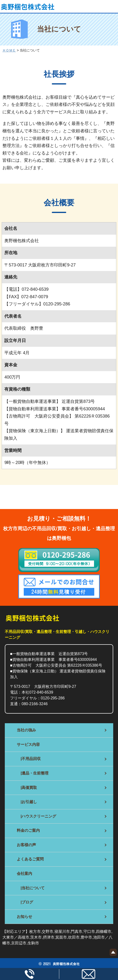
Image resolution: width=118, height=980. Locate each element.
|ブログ (25, 902)
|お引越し (27, 802)
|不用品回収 (29, 759)
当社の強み (26, 730)
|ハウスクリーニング (36, 816)
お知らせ (24, 917)
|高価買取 (27, 788)
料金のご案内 (28, 830)
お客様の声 (26, 845)
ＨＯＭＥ (9, 50)
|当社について (31, 888)
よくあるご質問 (30, 859)
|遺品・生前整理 (33, 773)
